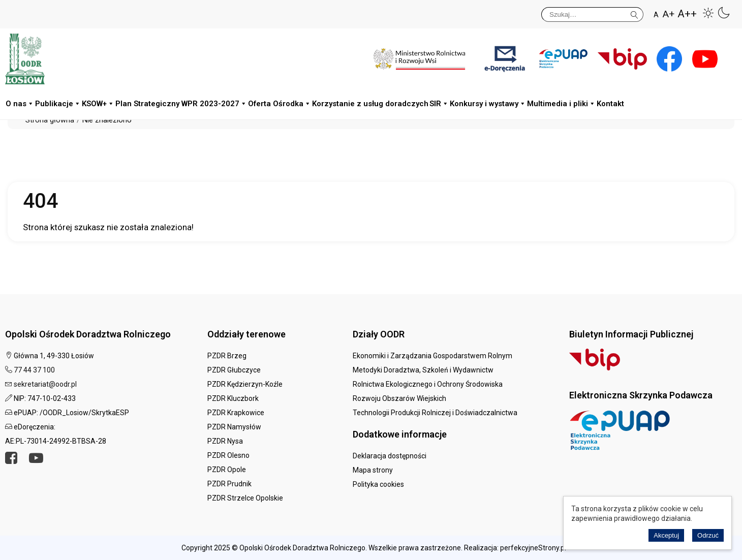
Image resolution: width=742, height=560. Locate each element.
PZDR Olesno (228, 455)
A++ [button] (687, 14)
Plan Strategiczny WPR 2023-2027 (181, 104)
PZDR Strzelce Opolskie (245, 498)
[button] (708, 13)
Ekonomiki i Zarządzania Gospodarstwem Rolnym (432, 356)
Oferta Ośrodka (280, 104)
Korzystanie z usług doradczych (370, 104)
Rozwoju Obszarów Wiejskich (399, 398)
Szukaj (635, 13)
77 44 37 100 (34, 370)
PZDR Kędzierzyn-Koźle (245, 384)
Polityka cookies (378, 484)
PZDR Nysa (225, 441)
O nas (20, 104)
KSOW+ (98, 104)
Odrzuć (708, 535)
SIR (439, 104)
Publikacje (58, 104)
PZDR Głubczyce (234, 370)
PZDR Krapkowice (236, 413)
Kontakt (610, 104)
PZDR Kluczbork (233, 398)
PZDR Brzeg (227, 356)
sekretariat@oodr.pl (45, 384)
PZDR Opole (227, 470)
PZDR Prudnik (229, 484)
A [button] (656, 15)
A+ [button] (669, 14)
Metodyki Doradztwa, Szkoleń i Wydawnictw (423, 370)
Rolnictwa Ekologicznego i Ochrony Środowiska (428, 384)
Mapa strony (373, 470)
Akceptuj (666, 535)
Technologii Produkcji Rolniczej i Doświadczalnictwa (435, 413)
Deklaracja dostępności (390, 456)
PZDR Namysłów (234, 427)
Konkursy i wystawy (488, 104)
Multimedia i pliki (561, 104)
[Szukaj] (592, 14)
